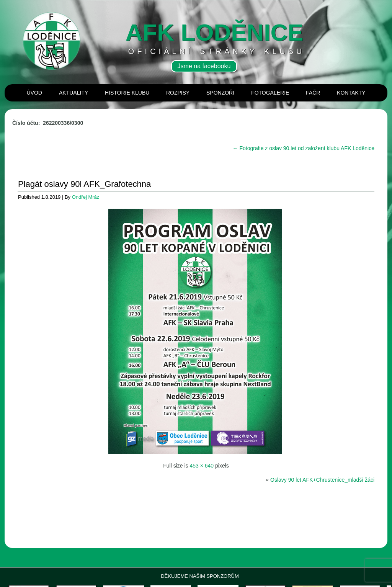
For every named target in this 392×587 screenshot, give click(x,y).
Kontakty (351, 93)
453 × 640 (202, 466)
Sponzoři (220, 93)
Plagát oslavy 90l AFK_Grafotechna (84, 184)
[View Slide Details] (37, 552)
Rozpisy (178, 93)
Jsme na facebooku (204, 66)
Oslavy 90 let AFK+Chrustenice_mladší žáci (322, 480)
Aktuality (73, 93)
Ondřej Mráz (86, 197)
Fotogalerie (270, 93)
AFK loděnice (215, 32)
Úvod (34, 93)
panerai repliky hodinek (26, 584)
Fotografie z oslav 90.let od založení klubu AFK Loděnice (304, 148)
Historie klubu (127, 93)
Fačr (313, 93)
